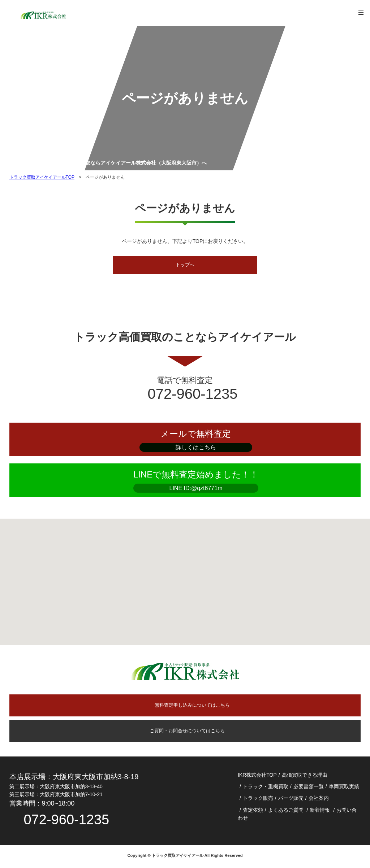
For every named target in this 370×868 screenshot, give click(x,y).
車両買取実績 (344, 788)
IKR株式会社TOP (257, 777)
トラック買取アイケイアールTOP (42, 177)
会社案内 (319, 800)
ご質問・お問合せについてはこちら (185, 732)
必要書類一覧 (309, 788)
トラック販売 (258, 800)
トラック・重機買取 (266, 788)
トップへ (185, 265)
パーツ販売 (291, 800)
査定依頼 (253, 812)
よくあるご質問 (286, 812)
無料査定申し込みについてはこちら (192, 706)
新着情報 (320, 812)
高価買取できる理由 (305, 777)
